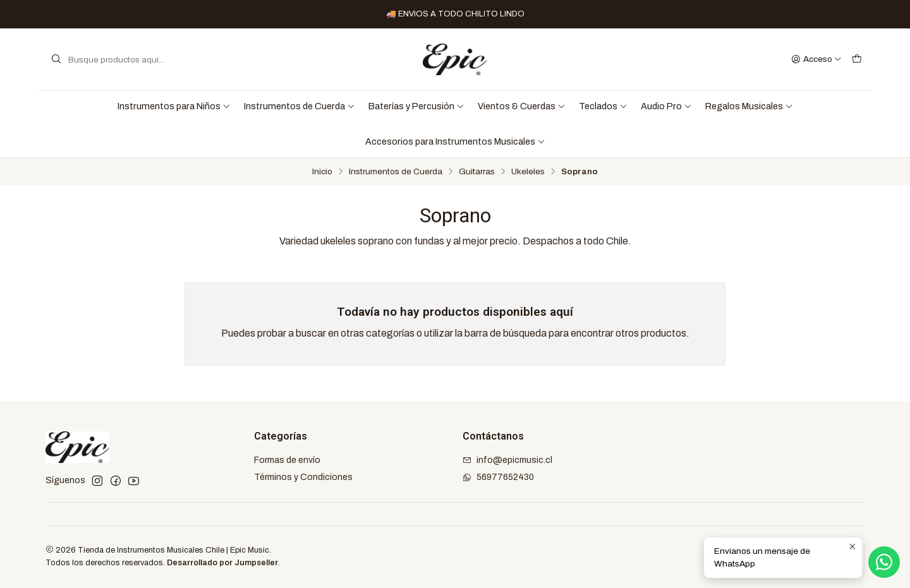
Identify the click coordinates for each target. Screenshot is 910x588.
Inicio (322, 172)
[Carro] (857, 59)
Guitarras (477, 172)
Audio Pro (666, 106)
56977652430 (498, 477)
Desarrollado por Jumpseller (222, 563)
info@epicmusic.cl (507, 460)
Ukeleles (528, 172)
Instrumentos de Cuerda (300, 106)
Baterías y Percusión (416, 106)
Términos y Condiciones (303, 477)
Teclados (603, 106)
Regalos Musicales (749, 106)
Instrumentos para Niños (174, 106)
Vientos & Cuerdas (522, 106)
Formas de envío (287, 460)
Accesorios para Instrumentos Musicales (455, 141)
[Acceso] (816, 59)
